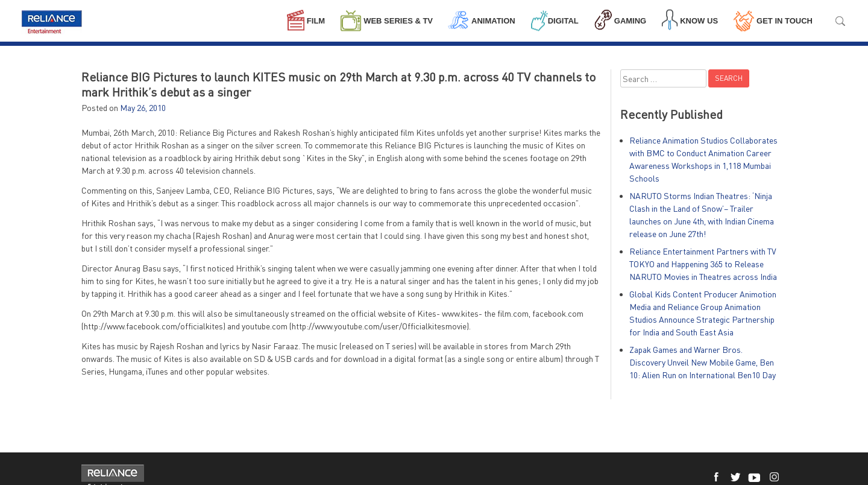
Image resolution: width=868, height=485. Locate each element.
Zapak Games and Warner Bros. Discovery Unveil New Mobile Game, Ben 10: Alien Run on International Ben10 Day (703, 362)
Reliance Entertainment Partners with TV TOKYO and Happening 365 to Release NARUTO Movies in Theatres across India (703, 264)
